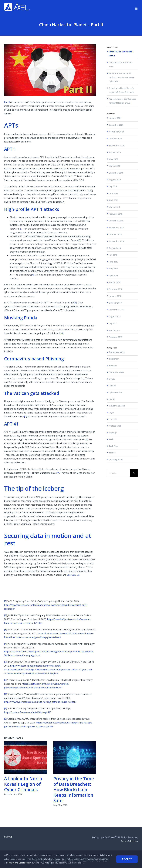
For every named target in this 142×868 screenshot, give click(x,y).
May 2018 (113, 269)
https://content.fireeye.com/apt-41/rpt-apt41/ (27, 712)
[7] (25, 416)
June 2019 (113, 193)
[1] (72, 176)
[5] (75, 303)
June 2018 (113, 262)
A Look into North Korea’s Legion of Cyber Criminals (23, 784)
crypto (112, 379)
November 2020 (116, 132)
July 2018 (113, 255)
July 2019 (113, 186)
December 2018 (116, 221)
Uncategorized (116, 459)
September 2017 (117, 310)
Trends (112, 453)
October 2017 (115, 303)
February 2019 (116, 214)
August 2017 (115, 317)
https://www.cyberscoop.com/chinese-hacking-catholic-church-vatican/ (40, 702)
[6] (62, 333)
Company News (116, 372)
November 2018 (116, 228)
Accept (127, 859)
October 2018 (115, 234)
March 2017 (114, 330)
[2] (20, 229)
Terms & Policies (129, 841)
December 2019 (116, 173)
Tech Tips (113, 446)
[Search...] (118, 473)
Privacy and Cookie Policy (24, 863)
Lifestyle (113, 419)
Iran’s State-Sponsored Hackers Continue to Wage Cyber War (122, 77)
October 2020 (115, 139)
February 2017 (116, 337)
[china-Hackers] (50, 70)
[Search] (134, 473)
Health (112, 399)
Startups (113, 433)
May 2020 (113, 159)
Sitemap (8, 837)
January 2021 (115, 118)
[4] (32, 275)
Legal (111, 412)
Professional (115, 426)
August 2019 (115, 180)
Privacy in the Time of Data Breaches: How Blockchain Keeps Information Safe (74, 790)
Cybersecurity (115, 392)
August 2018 (115, 248)
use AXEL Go (73, 575)
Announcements (117, 352)
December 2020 (116, 125)
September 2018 (117, 241)
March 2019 (114, 207)
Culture (112, 386)
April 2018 (113, 275)
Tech (111, 439)
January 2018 (115, 296)
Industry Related (117, 406)
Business (113, 365)
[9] (58, 473)
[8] (87, 439)
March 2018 (114, 282)
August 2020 (115, 152)
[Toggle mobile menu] (136, 9)
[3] (80, 240)
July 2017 (113, 323)
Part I (7, 102)
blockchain (114, 359)
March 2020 (114, 166)
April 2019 (113, 200)
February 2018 (116, 289)
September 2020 (117, 145)
